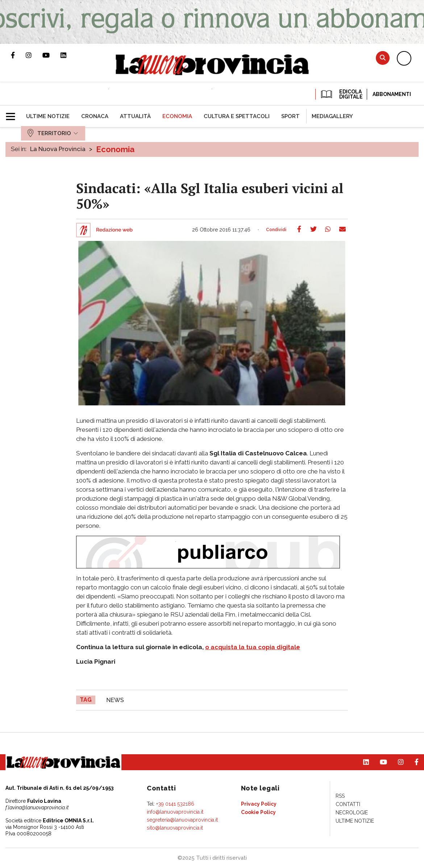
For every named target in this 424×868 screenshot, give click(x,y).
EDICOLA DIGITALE (341, 94)
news (115, 700)
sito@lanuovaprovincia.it (175, 828)
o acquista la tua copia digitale (253, 647)
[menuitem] (48, 116)
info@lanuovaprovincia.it (175, 812)
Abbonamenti (392, 94)
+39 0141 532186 (175, 804)
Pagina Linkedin (69, 55)
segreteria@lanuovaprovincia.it (182, 820)
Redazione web (114, 230)
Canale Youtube (51, 55)
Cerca (383, 58)
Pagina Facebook (18, 55)
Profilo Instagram (34, 55)
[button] (13, 113)
